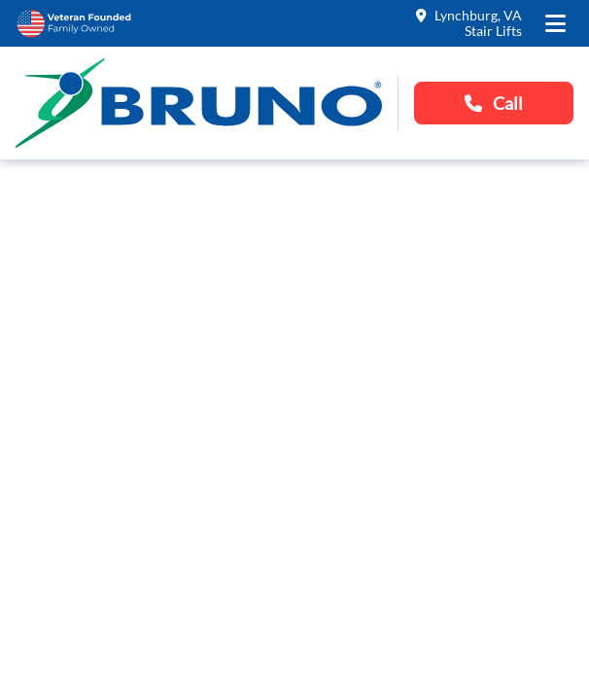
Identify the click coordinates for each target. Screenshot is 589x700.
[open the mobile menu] (555, 23)
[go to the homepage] (199, 103)
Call (494, 103)
